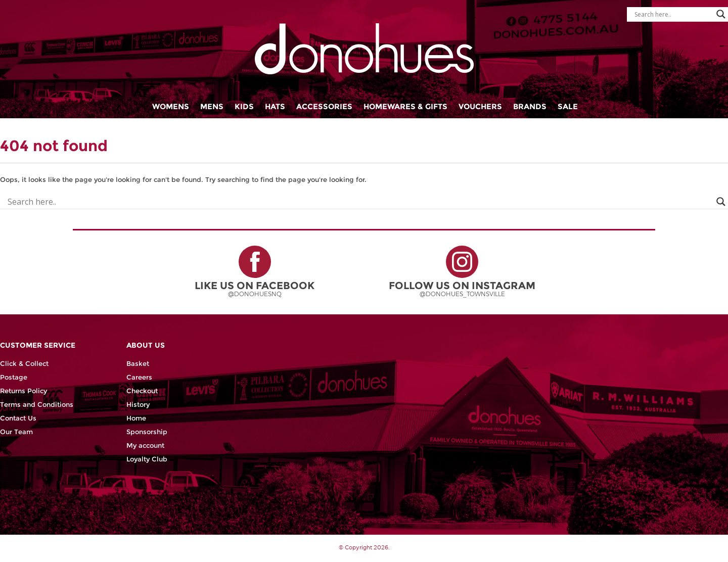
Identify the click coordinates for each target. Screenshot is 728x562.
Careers (139, 377)
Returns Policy (24, 391)
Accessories (324, 106)
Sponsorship (147, 432)
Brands (530, 106)
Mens (212, 106)
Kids (244, 106)
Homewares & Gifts (405, 106)
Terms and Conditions (37, 405)
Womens (171, 106)
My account (145, 446)
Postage (14, 377)
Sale (568, 106)
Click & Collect (24, 364)
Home (136, 418)
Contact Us (18, 418)
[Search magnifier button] (721, 14)
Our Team (16, 432)
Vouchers (480, 106)
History (138, 405)
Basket (138, 364)
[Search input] (673, 14)
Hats (275, 106)
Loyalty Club (147, 459)
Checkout (142, 391)
